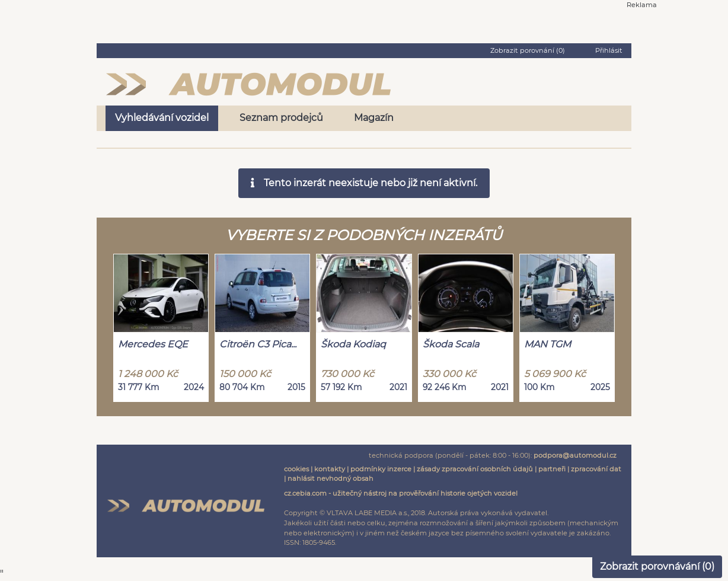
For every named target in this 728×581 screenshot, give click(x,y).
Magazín (374, 118)
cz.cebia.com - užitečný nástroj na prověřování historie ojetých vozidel (401, 493)
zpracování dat (596, 469)
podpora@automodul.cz (575, 455)
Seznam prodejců (281, 118)
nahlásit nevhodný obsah (331, 478)
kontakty (330, 469)
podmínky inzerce (381, 469)
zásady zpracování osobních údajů (475, 469)
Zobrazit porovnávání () (657, 566)
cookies (296, 469)
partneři (552, 469)
